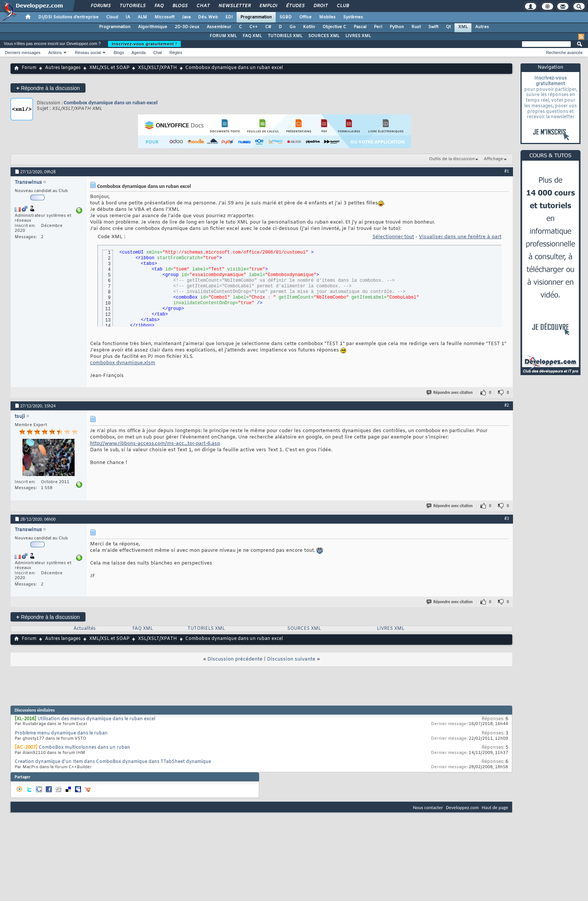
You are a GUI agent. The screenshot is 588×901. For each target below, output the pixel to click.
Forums (100, 6)
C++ (253, 27)
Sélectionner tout (393, 237)
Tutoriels (132, 6)
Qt (448, 27)
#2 (507, 405)
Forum (29, 68)
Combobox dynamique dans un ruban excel (111, 103)
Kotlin (309, 27)
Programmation (256, 17)
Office (305, 17)
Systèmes (353, 17)
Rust (416, 27)
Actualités (85, 629)
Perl (378, 27)
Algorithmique (153, 27)
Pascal (360, 27)
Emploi (268, 6)
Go (292, 27)
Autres (482, 27)
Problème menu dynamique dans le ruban (61, 733)
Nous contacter (428, 807)
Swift (433, 27)
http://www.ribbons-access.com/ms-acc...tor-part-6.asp (155, 444)
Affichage (493, 159)
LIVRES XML (358, 36)
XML (463, 27)
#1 (507, 171)
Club (342, 6)
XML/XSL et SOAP (109, 68)
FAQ (159, 6)
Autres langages (63, 68)
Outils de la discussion (452, 159)
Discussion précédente (235, 659)
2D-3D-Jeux (187, 27)
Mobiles (327, 17)
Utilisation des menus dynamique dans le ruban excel (96, 719)
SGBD (286, 17)
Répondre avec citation (450, 393)
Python (397, 27)
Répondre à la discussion (48, 88)
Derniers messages (23, 53)
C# (268, 27)
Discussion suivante (291, 659)
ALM (142, 17)
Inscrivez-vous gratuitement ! (144, 44)
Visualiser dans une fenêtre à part (460, 237)
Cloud (112, 17)
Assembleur (219, 27)
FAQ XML (252, 36)
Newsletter (234, 6)
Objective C (334, 27)
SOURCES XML (324, 36)
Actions (55, 53)
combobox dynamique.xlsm (123, 363)
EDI (229, 17)
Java (186, 17)
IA (128, 17)
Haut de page (495, 807)
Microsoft (164, 17)
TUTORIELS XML (285, 36)
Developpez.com (462, 807)
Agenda (138, 53)
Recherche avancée (564, 53)
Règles (176, 53)
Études (295, 6)
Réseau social (88, 53)
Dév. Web (208, 17)
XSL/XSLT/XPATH (157, 68)
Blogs (180, 6)
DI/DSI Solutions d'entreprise (68, 17)
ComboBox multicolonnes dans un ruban (84, 748)
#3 (507, 518)
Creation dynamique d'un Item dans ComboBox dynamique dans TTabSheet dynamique (113, 762)
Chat (203, 6)
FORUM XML (223, 36)
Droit (320, 6)
